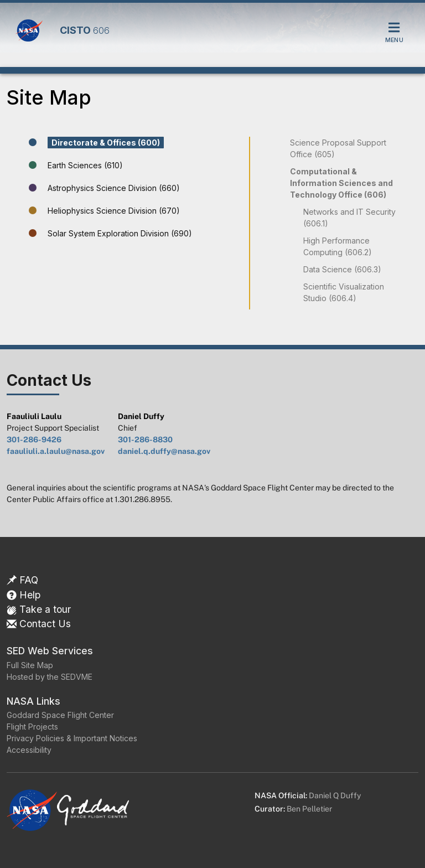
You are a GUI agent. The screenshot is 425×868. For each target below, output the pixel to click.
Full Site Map (30, 665)
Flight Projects (32, 727)
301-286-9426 (34, 440)
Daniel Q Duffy (335, 795)
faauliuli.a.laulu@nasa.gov (56, 451)
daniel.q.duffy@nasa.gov (164, 451)
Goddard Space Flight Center (60, 715)
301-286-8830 (145, 440)
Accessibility (29, 750)
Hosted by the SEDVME (50, 677)
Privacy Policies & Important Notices (72, 738)
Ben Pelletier (309, 809)
